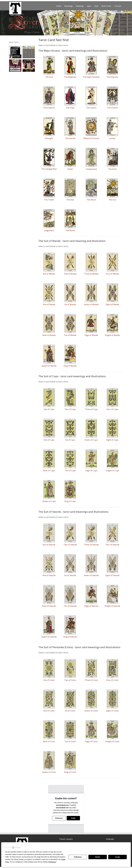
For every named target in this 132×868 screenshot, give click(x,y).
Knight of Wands (112, 335)
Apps (89, 6)
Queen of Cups (49, 501)
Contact (118, 6)
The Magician (70, 77)
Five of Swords (49, 575)
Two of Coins (70, 680)
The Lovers (91, 108)
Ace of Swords (49, 545)
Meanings (69, 6)
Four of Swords (112, 545)
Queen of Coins (49, 772)
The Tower (49, 200)
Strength (49, 138)
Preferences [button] (52, 862)
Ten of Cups (70, 471)
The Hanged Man (49, 169)
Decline (98, 857)
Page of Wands (91, 335)
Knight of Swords (112, 606)
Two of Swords (70, 545)
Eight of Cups (112, 440)
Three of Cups (91, 409)
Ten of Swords (70, 606)
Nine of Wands (49, 335)
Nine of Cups (49, 471)
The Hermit (70, 138)
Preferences (78, 857)
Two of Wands (70, 274)
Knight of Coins (112, 741)
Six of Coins (70, 711)
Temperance (91, 169)
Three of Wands (91, 274)
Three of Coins (91, 680)
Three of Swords (91, 545)
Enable (73, 818)
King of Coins (70, 772)
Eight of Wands (112, 304)
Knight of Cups (112, 471)
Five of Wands (49, 304)
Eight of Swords (112, 575)
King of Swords (70, 637)
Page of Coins (91, 741)
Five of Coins (49, 711)
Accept (118, 857)
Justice (112, 138)
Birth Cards (106, 6)
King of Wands (70, 366)
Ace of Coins (49, 680)
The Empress (112, 77)
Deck (96, 6)
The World (70, 230)
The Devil (112, 169)
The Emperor (49, 108)
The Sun (112, 200)
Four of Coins (112, 680)
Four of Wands (112, 274)
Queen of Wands (49, 366)
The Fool (49, 77)
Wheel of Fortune (91, 138)
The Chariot (112, 108)
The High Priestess (91, 77)
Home (59, 6)
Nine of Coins (49, 741)
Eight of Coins (112, 711)
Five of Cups (49, 440)
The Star (70, 200)
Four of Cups (112, 409)
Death (70, 169)
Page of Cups (91, 471)
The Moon (91, 200)
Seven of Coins (91, 711)
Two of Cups (70, 409)
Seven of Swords (91, 575)
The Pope (70, 108)
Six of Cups (70, 440)
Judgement (49, 230)
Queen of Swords (49, 637)
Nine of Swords (49, 606)
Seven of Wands (91, 304)
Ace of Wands (49, 274)
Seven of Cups (91, 440)
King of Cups (70, 501)
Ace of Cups (49, 409)
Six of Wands (70, 304)
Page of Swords (91, 606)
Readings (80, 6)
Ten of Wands (70, 335)
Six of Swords (70, 575)
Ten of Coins (70, 741)
